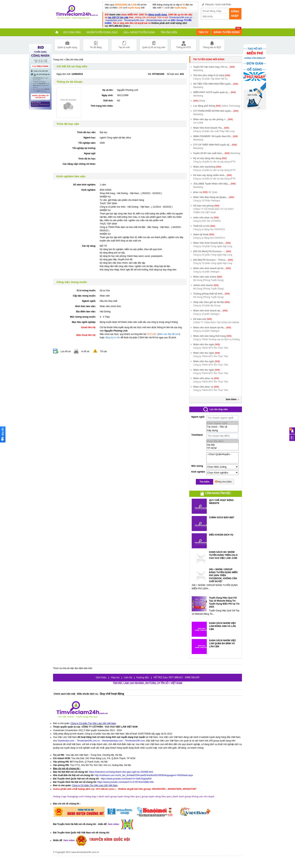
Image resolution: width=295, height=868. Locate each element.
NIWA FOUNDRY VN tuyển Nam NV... (216, 136)
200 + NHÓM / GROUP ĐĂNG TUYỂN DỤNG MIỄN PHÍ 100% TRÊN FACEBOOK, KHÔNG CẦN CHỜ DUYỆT (223, 575)
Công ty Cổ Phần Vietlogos (207, 201)
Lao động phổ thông (207, 106)
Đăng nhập (235, 14)
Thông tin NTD (184, 45)
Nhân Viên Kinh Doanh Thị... (211, 128)
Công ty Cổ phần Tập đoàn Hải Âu (210, 79)
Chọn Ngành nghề (222, 423)
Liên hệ (128, 678)
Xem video (69, 841)
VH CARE (198, 123)
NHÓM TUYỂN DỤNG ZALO (102, 33)
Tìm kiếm (205, 482)
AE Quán (213, 192)
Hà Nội (222, 445)
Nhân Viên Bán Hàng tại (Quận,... (214, 197)
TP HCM (222, 448)
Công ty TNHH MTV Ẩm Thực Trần (211, 348)
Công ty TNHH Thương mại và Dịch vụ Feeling (216, 339)
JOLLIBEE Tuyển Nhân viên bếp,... (215, 184)
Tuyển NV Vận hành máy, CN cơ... (214, 67)
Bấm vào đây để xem (169, 334)
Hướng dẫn (143, 678)
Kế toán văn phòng (206, 206)
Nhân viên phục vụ (206, 378)
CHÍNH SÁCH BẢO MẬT (222, 517)
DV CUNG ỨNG (72, 33)
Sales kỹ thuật (204, 234)
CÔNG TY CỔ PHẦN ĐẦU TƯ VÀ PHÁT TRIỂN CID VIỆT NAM (213, 211)
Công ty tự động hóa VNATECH (209, 229)
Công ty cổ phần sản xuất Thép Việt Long (214, 131)
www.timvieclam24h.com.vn (85, 852)
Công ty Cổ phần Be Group (207, 306)
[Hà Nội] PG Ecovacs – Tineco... (213, 260)
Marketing (198, 70)
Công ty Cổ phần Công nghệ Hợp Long (213, 246)
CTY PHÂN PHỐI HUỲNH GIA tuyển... (216, 111)
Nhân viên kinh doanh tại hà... (212, 268)
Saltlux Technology (231, 106)
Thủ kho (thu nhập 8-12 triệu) (212, 75)
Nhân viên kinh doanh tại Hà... (212, 328)
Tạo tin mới (124, 45)
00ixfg (202, 101)
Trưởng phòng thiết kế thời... (211, 294)
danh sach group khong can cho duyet (193, 796)
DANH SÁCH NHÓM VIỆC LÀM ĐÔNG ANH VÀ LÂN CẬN (222, 626)
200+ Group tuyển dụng (139, 33)
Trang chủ (58, 60)
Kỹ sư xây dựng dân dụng (210, 158)
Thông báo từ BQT (212, 45)
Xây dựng (222, 430)
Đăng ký (209, 5)
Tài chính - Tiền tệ (222, 427)
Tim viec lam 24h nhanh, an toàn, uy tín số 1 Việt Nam (147, 683)
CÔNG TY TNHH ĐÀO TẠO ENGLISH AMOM (216, 322)
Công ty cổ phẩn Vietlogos (206, 272)
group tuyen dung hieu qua (156, 796)
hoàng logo (90, 796)
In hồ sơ (85, 351)
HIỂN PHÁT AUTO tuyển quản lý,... (214, 92)
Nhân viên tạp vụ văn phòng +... (213, 119)
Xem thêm (232, 399)
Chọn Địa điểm (222, 441)
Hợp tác (115, 678)
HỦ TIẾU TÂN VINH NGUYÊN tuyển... (216, 84)
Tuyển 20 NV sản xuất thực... (211, 153)
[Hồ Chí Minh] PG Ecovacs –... (212, 251)
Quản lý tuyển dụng (67, 45)
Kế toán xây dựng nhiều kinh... (213, 175)
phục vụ (200, 192)
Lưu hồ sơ (66, 351)
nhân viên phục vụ (206, 218)
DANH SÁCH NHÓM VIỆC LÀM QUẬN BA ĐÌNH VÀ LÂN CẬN (222, 643)
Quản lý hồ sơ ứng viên (154, 45)
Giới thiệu (101, 678)
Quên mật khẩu (223, 5)
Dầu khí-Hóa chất (74, 60)
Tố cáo (103, 351)
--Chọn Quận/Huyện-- (222, 454)
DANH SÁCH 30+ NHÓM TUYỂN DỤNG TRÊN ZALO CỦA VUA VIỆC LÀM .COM (223, 555)
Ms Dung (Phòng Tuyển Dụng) (208, 280)
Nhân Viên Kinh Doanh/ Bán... (212, 243)
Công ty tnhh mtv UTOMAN (207, 221)
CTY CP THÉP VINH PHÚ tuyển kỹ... (215, 145)
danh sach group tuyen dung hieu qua (119, 796)
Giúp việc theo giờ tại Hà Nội (211, 302)
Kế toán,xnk (203, 319)
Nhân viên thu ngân (207, 344)
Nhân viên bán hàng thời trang (212, 336)
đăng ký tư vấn (113, 338)
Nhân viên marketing (207, 167)
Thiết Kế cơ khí (204, 226)
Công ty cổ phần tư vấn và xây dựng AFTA (214, 162)
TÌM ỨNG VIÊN (169, 33)
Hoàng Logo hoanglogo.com (68, 796)
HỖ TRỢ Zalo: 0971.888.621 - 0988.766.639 (176, 678)
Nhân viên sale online (208, 277)
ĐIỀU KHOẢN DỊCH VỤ (221, 535)
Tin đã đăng (96, 45)
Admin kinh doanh (206, 285)
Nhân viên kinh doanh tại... (210, 311)
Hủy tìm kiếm (225, 482)
